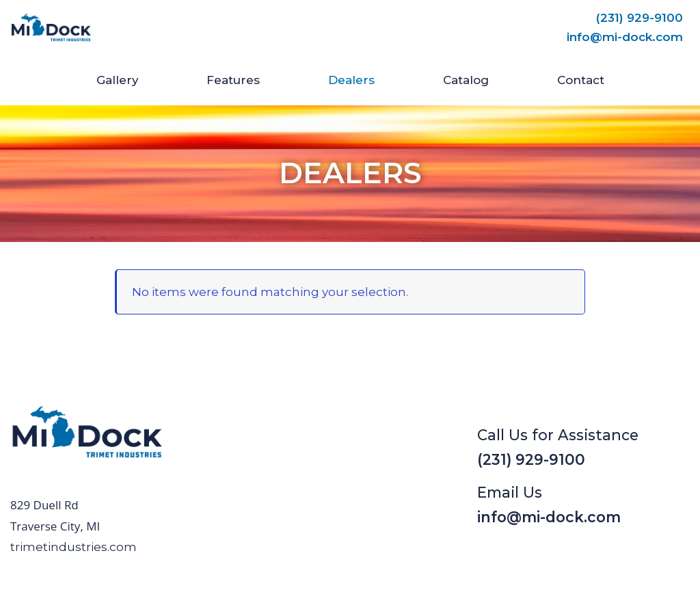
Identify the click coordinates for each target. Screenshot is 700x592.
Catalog (466, 80)
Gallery (117, 80)
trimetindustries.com (73, 547)
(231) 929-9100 (640, 18)
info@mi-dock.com (625, 37)
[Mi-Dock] (51, 28)
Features (233, 80)
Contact (581, 80)
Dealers (351, 80)
